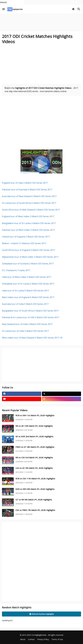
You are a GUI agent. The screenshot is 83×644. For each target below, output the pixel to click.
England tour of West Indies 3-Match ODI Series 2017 (28, 216)
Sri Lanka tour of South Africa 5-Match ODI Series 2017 (29, 203)
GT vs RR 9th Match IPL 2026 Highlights (34, 500)
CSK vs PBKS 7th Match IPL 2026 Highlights (35, 510)
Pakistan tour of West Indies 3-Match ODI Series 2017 (28, 230)
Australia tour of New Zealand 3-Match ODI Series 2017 (29, 196)
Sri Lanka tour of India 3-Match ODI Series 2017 (25, 331)
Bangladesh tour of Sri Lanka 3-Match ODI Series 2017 (29, 223)
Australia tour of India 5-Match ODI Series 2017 (25, 304)
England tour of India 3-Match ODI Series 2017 (25, 183)
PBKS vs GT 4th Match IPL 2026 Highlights (35, 447)
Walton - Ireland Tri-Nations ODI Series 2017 (24, 243)
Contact (31, 639)
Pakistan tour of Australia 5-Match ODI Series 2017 (27, 190)
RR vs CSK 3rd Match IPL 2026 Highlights (34, 458)
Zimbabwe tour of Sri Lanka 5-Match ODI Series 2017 (28, 284)
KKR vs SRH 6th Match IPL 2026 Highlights (35, 489)
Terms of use (57, 639)
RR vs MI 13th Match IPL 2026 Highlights (34, 426)
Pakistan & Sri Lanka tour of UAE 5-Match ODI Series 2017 (31, 317)
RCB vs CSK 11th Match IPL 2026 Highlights (35, 479)
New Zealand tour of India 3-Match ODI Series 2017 (27, 324)
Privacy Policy (43, 639)
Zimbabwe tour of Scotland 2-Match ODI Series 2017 (28, 264)
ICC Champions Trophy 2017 (16, 270)
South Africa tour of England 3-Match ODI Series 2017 (28, 250)
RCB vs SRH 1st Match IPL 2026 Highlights (35, 415)
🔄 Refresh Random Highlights (42, 614)
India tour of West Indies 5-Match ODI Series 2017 (27, 277)
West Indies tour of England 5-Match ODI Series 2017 (28, 297)
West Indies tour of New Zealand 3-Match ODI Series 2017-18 (32, 338)
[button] (4, 9)
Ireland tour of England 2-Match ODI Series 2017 (26, 237)
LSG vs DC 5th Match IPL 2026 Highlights (34, 468)
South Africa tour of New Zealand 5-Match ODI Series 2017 (31, 210)
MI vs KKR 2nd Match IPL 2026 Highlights (34, 437)
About (23, 639)
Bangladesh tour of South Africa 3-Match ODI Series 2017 (30, 311)
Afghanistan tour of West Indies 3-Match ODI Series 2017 (30, 257)
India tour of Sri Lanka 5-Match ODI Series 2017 (25, 291)
